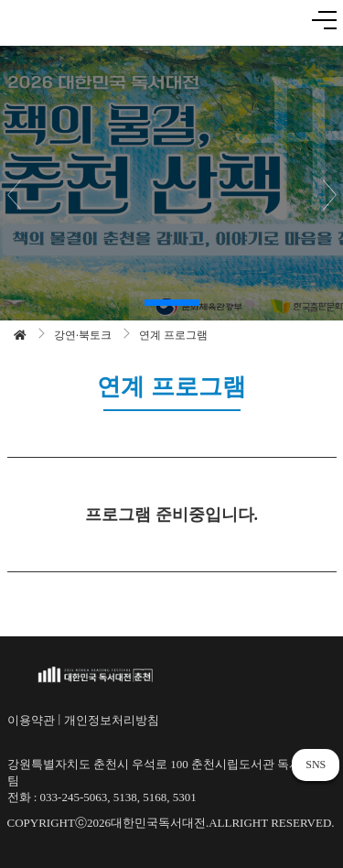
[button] (172, 303)
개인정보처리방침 (112, 720)
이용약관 (31, 720)
